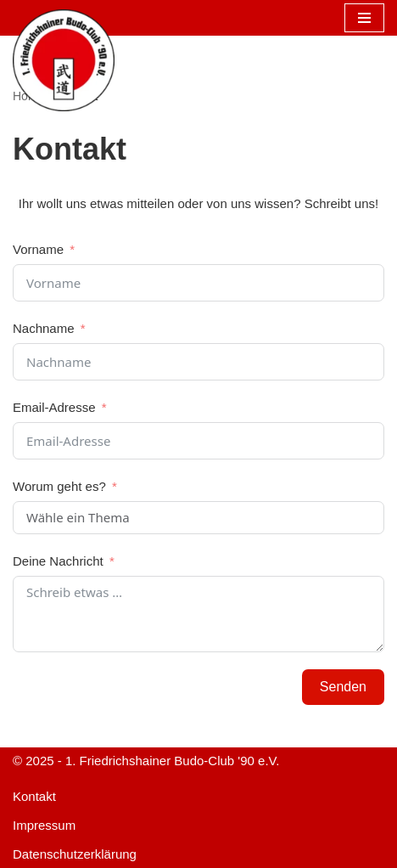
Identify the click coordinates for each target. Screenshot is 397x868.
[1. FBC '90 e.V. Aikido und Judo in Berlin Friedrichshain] (64, 60)
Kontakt (34, 796)
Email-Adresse (54, 407)
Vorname (38, 249)
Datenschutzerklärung (75, 854)
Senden (343, 687)
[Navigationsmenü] (364, 18)
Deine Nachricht (58, 561)
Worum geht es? (59, 486)
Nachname (44, 328)
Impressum (44, 825)
